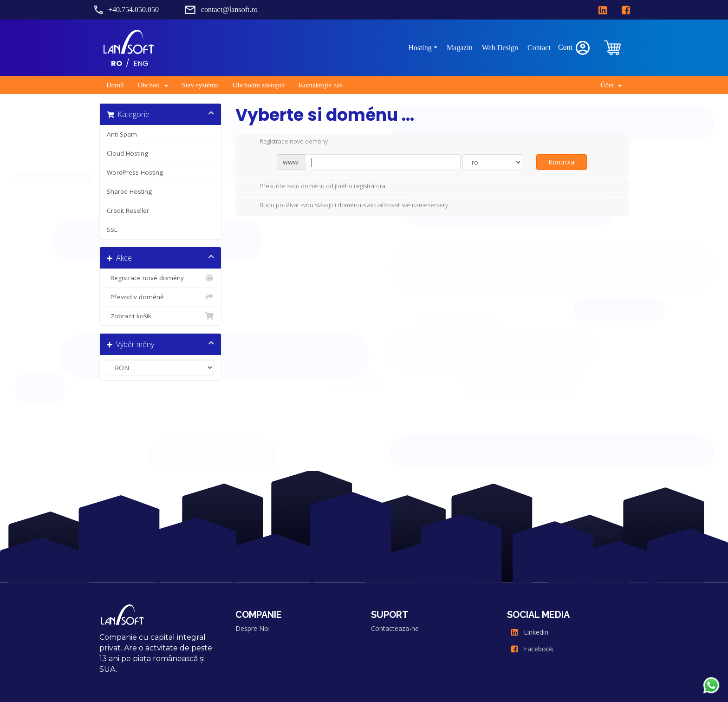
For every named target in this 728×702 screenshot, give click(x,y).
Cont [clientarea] (575, 48)
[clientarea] (613, 48)
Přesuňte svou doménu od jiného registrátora (315, 187)
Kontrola (561, 162)
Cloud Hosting (127, 153)
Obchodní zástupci (259, 85)
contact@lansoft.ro (229, 10)
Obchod (153, 85)
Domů (115, 85)
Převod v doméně (160, 297)
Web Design (500, 48)
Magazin (460, 48)
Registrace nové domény (160, 278)
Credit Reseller (128, 210)
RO (117, 63)
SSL (112, 230)
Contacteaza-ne (395, 628)
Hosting (420, 48)
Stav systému (201, 85)
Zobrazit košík (160, 316)
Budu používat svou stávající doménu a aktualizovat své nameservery (346, 206)
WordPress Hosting (135, 172)
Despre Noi (253, 628)
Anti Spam (122, 134)
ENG (141, 63)
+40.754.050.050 (133, 10)
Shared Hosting (129, 191)
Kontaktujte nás (321, 85)
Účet (611, 85)
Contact (539, 48)
